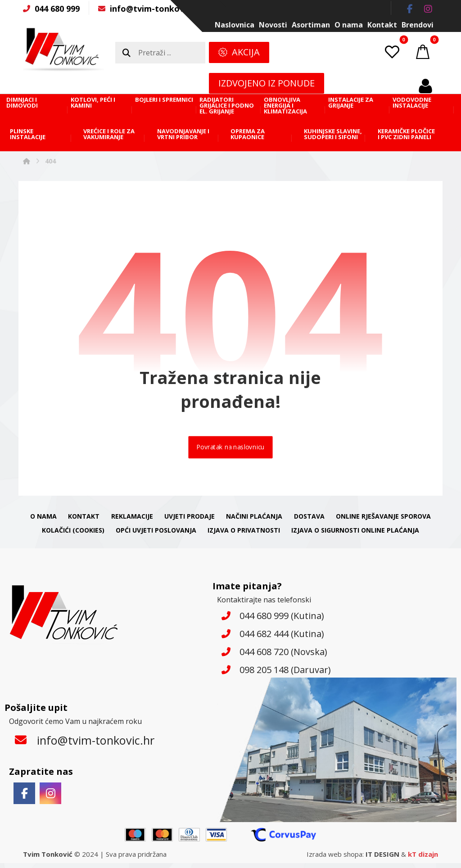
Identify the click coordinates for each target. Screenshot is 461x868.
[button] (410, 9)
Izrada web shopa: (335, 859)
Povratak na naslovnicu (230, 451)
